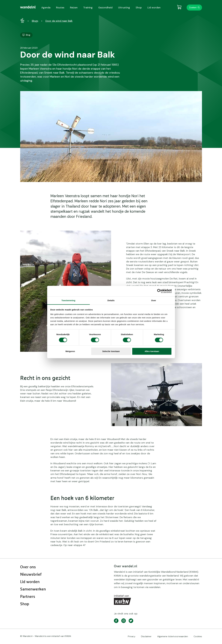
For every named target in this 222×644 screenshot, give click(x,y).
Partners (28, 597)
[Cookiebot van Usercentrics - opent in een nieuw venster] (159, 291)
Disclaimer (146, 636)
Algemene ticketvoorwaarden (173, 636)
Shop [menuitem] (139, 8)
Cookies (198, 636)
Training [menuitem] (88, 8)
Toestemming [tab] (68, 300)
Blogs (35, 21)
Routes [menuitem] (60, 8)
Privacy (132, 636)
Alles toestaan (152, 351)
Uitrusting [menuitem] (124, 8)
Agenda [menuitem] (46, 8)
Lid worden (30, 582)
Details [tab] (111, 300)
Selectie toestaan (111, 351)
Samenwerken (33, 589)
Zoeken (193, 7)
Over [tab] (154, 300)
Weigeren (70, 351)
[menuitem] (28, 7)
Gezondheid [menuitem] (105, 8)
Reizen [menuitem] (74, 8)
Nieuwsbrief (31, 575)
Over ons (28, 567)
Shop (25, 604)
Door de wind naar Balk (59, 21)
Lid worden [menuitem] (154, 8)
